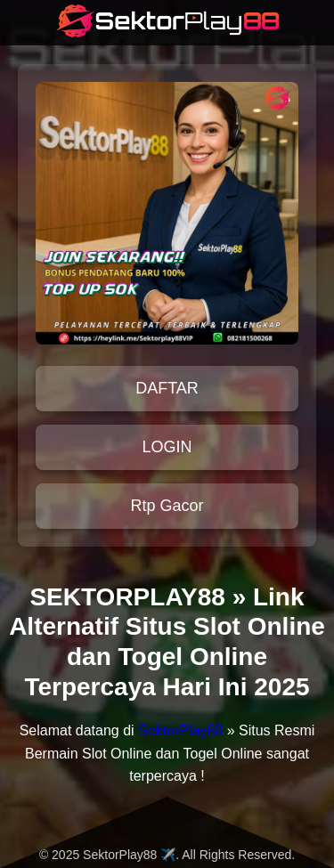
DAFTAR (167, 388)
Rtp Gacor (167, 506)
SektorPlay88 (180, 730)
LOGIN (167, 447)
